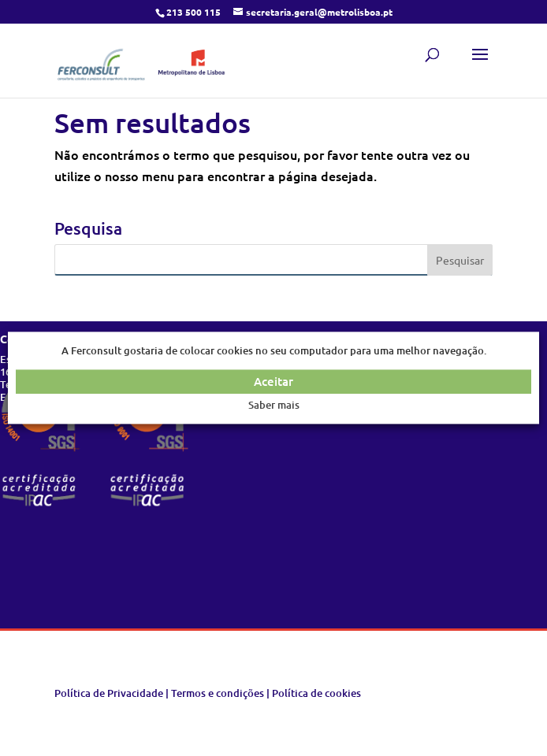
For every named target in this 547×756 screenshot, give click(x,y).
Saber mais (274, 405)
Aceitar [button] (273, 382)
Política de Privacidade (109, 693)
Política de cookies (316, 693)
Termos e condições (218, 693)
